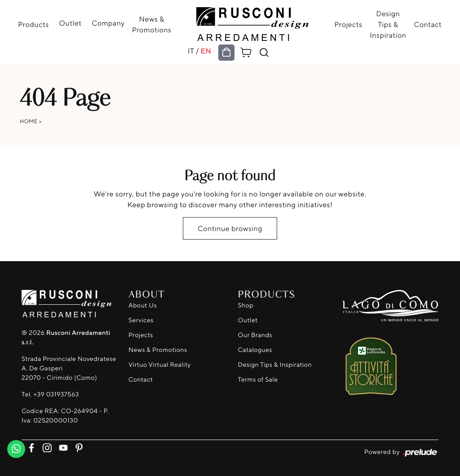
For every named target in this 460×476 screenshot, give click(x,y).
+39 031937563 (56, 394)
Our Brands (255, 335)
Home (29, 121)
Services (141, 320)
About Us (143, 305)
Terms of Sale (258, 380)
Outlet (70, 23)
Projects (348, 24)
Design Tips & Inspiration (388, 24)
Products (33, 24)
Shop (246, 305)
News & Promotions (152, 24)
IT (191, 51)
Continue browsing (230, 228)
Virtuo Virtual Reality (160, 365)
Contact (428, 24)
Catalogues (255, 350)
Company (108, 23)
